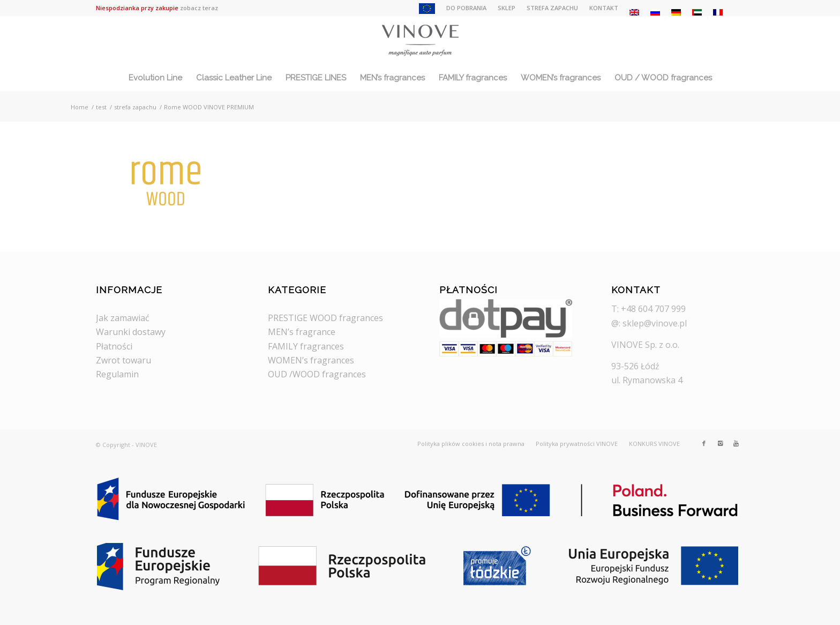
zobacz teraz (199, 8)
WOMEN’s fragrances (311, 360)
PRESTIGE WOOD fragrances (325, 318)
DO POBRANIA (466, 8)
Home (80, 107)
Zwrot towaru (123, 360)
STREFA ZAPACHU (552, 8)
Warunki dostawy (131, 332)
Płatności (114, 346)
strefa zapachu (135, 107)
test (101, 107)
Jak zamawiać (123, 318)
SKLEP (507, 8)
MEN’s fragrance (302, 332)
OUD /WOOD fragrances (317, 374)
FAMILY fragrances (306, 346)
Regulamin (117, 374)
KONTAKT (604, 8)
